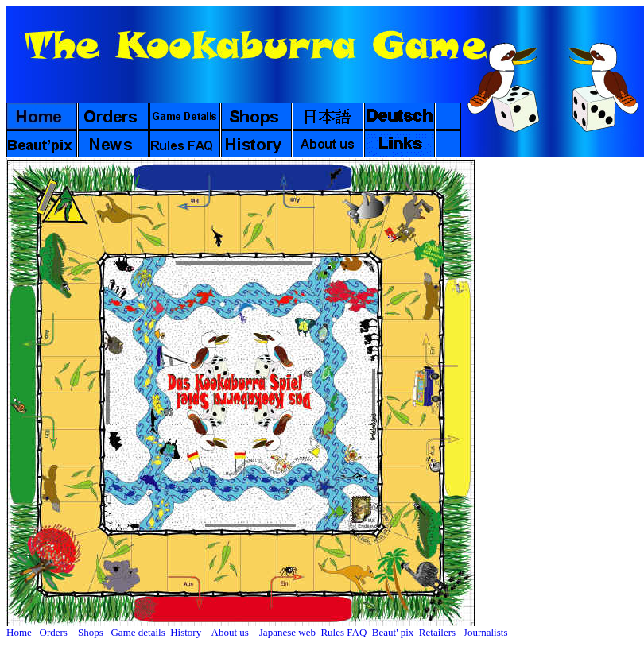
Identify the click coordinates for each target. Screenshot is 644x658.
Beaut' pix (393, 632)
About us (230, 632)
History (186, 632)
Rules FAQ (343, 632)
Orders (54, 632)
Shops (91, 632)
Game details (138, 632)
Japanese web (287, 632)
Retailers (437, 632)
